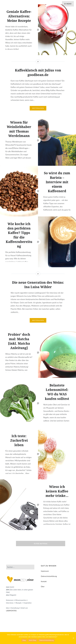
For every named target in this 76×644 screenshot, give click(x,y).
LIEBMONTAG (11, 611)
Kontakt (44, 581)
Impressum (45, 571)
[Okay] (73, 638)
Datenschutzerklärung (49, 576)
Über (43, 586)
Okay (24, 640)
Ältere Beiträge (41, 544)
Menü (69, 4)
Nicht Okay (33, 640)
